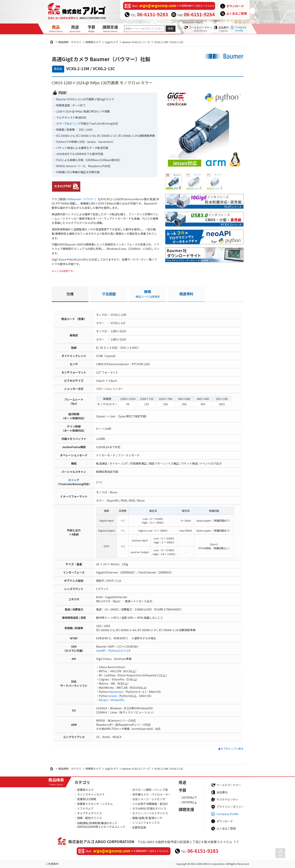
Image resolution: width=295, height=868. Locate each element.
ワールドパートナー (201, 29)
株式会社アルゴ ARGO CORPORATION (101, 841)
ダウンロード (235, 6)
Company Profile (241, 29)
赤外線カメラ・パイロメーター (152, 794)
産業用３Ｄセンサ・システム (95, 804)
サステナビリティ (227, 799)
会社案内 (224, 29)
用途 (75, 28)
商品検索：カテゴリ (70, 42)
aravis (113, 696)
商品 (56, 28)
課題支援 (110, 28)
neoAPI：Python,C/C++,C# (113, 651)
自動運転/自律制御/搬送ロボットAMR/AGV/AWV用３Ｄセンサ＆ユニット (101, 825)
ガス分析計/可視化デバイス (149, 808)
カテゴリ (82, 782)
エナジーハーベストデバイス (150, 813)
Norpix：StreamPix (112, 700)
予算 (91, 28)
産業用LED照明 (87, 799)
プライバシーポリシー (230, 807)
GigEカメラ (112, 42)
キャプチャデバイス (89, 813)
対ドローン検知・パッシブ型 (150, 790)
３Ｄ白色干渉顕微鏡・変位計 (150, 804)
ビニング (75, 123)
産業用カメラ (93, 42)
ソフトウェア (85, 808)
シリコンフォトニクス (146, 823)
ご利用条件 (52, 864)
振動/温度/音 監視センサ (147, 818)
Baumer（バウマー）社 (86, 199)
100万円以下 (189, 797)
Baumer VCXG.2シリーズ (136, 42)
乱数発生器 (139, 827)
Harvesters (116, 692)
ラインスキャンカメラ (91, 794)
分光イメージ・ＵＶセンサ (149, 799)
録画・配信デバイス (89, 818)
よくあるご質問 (237, 13)
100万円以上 (189, 802)
